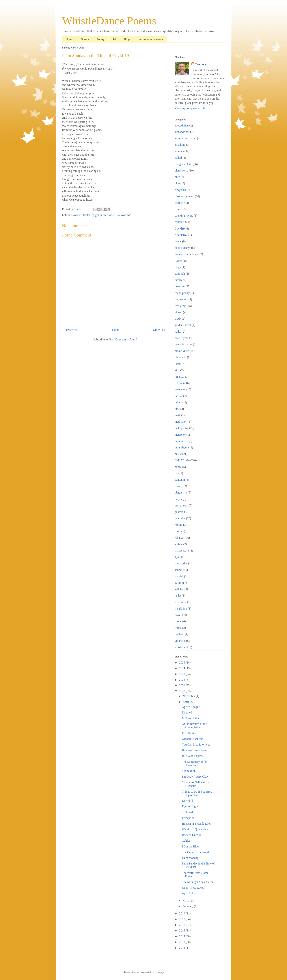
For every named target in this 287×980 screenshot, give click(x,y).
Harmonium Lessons (150, 39)
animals (179, 151)
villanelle (180, 641)
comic (178, 209)
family (178, 280)
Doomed (187, 712)
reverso (179, 531)
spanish (179, 576)
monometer (181, 441)
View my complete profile (190, 108)
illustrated (180, 357)
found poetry (182, 293)
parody (179, 486)
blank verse (181, 171)
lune (177, 409)
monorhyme (182, 447)
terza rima (180, 602)
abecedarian (182, 125)
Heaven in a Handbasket (196, 824)
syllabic (179, 589)
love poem (181, 389)
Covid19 (76, 215)
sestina (179, 544)
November (189, 696)
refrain (179, 525)
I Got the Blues (191, 846)
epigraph (97, 215)
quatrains (180, 518)
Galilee (186, 841)
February (188, 906)
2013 (182, 942)
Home (69, 39)
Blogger (160, 972)
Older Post (159, 330)
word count (181, 647)
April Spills (189, 893)
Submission (189, 771)
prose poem (181, 505)
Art (114, 39)
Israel (178, 364)
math (178, 415)
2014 (182, 936)
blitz (177, 177)
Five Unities (189, 733)
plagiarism (181, 492)
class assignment (184, 196)
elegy (178, 267)
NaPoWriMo (124, 215)
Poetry (101, 39)
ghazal (178, 312)
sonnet (178, 570)
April (186, 702)
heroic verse (182, 351)
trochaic (179, 634)
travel (178, 615)
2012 (182, 948)
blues (178, 183)
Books (85, 39)
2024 (182, 668)
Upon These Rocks (193, 888)
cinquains (180, 190)
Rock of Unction (192, 835)
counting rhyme (184, 216)
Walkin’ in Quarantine (195, 829)
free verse (109, 215)
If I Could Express (193, 756)
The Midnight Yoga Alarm (197, 882)
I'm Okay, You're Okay (195, 777)
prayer (178, 499)
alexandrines (182, 132)
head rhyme (181, 338)
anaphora (180, 145)
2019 (182, 913)
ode (177, 473)
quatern (179, 512)
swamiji (179, 583)
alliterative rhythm (186, 138)
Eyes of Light (190, 806)
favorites (180, 286)
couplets (179, 222)
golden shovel (183, 325)
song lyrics (181, 563)
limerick (179, 377)
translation (181, 609)
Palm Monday (190, 858)
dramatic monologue (187, 254)
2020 (182, 691)
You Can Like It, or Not (196, 745)
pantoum (180, 480)
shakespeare (182, 550)
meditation (181, 422)
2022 (182, 680)
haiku (178, 332)
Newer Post (72, 330)
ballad (178, 158)
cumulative (181, 235)
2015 (182, 930)
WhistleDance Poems (109, 21)
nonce (178, 467)
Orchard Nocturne (193, 739)
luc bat (179, 396)
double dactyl (183, 248)
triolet (178, 621)
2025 (182, 663)
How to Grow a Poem (195, 750)
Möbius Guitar (191, 718)
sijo (177, 557)
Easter (86, 215)
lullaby (179, 402)
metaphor (180, 435)
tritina (178, 628)
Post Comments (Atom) (123, 339)
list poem (180, 383)
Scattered (187, 812)
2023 (182, 674)
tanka (178, 596)
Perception (188, 818)
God (177, 319)
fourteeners (181, 299)
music (178, 454)
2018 (182, 919)
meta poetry (182, 428)
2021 (182, 685)
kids (177, 370)
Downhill (187, 801)
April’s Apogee (191, 707)
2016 (182, 925)
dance (178, 241)
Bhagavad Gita (183, 164)
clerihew (180, 203)
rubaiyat (179, 538)
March (187, 900)
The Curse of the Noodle (196, 852)
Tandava (201, 64)
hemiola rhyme (183, 344)
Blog (127, 39)
